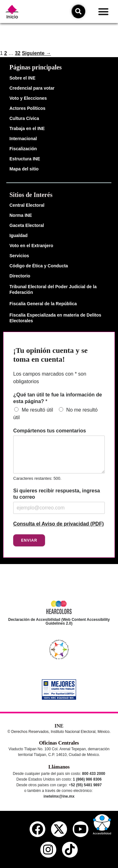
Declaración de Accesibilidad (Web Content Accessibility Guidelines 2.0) (59, 621)
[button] (103, 12)
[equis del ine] (59, 829)
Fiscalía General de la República (43, 304)
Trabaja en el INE (27, 128)
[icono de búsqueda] (78, 11)
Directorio (20, 276)
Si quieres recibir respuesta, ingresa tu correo (57, 494)
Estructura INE (25, 159)
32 (18, 53)
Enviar (29, 540)
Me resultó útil (37, 410)
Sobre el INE (22, 78)
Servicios (19, 256)
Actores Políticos (27, 108)
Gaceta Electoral (27, 225)
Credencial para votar (32, 88)
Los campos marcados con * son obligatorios (50, 378)
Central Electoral (27, 205)
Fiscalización (23, 149)
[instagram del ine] (48, 850)
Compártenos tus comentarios (50, 431)
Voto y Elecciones (28, 98)
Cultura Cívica (24, 118)
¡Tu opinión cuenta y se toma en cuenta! (51, 355)
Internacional (23, 139)
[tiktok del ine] (70, 850)
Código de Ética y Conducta (39, 266)
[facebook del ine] (37, 829)
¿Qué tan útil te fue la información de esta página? (58, 398)
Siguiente (36, 53)
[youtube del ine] (81, 829)
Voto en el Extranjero (31, 246)
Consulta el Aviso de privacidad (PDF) (59, 524)
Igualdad (19, 235)
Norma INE (21, 215)
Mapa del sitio (24, 169)
